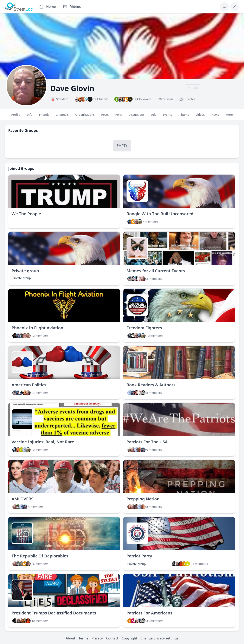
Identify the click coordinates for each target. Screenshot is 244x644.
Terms (84, 638)
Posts (105, 116)
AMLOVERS (23, 499)
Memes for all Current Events (156, 271)
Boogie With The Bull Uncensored (160, 214)
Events (167, 116)
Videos (200, 116)
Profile (16, 116)
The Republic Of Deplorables (40, 556)
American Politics (29, 385)
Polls (118, 116)
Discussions (136, 116)
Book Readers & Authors (151, 385)
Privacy (97, 638)
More (229, 116)
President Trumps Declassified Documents (54, 613)
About (70, 638)
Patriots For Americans (149, 613)
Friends (44, 116)
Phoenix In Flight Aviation (37, 328)
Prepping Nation (143, 499)
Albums (184, 116)
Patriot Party (139, 556)
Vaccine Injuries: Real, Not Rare (43, 442)
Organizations (85, 116)
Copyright (129, 638)
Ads (154, 116)
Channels (62, 116)
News (215, 116)
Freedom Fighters (144, 328)
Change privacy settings (159, 638)
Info (30, 116)
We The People (26, 214)
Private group (25, 271)
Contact (112, 638)
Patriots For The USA (147, 442)
